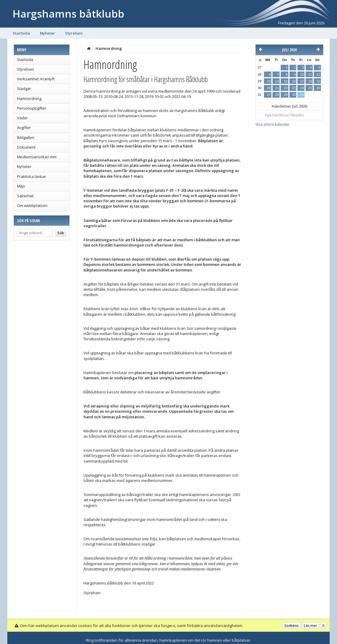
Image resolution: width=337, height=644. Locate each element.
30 (294, 95)
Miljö (21, 186)
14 (277, 81)
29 (286, 95)
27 (269, 95)
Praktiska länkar (32, 176)
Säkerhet (25, 196)
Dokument (26, 147)
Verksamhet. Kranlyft (36, 79)
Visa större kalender (273, 124)
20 (269, 88)
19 (318, 81)
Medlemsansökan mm (37, 157)
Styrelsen (74, 33)
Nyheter (47, 33)
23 (294, 88)
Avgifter (24, 128)
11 (310, 74)
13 (269, 81)
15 (286, 81)
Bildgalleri (26, 137)
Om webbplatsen (32, 205)
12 (318, 74)
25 (310, 88)
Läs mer (310, 625)
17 (302, 81)
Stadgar (24, 89)
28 (277, 95)
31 (302, 95)
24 (302, 88)
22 (286, 88)
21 (277, 88)
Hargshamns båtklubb (68, 14)
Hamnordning (29, 98)
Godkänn (291, 625)
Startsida (21, 33)
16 (294, 81)
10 (302, 74)
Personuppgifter (32, 108)
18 (310, 81)
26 (318, 88)
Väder (22, 118)
